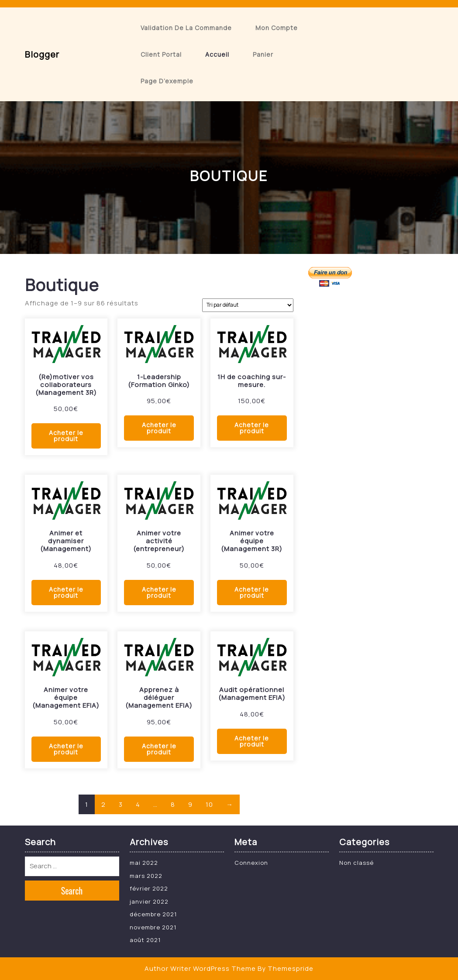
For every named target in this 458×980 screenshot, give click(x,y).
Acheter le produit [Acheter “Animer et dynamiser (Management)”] (66, 592)
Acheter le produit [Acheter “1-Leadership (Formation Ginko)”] (159, 428)
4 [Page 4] (138, 804)
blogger (42, 54)
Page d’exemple (167, 81)
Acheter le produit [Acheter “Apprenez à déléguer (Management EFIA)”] (159, 749)
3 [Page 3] (121, 804)
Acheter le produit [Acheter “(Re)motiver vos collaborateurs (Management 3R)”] (66, 436)
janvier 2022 (149, 901)
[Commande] (248, 305)
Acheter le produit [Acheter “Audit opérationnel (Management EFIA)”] (252, 741)
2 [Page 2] (103, 804)
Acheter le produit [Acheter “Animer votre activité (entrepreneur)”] (159, 592)
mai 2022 (144, 863)
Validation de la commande (186, 28)
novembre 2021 (153, 927)
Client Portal (161, 54)
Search (72, 891)
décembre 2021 (153, 914)
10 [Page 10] (209, 804)
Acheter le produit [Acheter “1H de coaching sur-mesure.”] (252, 428)
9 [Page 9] (190, 804)
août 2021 (145, 940)
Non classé (356, 863)
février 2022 (149, 888)
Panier (263, 54)
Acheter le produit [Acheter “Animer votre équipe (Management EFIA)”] (66, 749)
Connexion (251, 863)
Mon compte (277, 28)
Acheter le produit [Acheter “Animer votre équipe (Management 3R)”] (252, 592)
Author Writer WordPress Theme (200, 968)
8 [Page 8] (173, 804)
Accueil (217, 54)
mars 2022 (146, 876)
